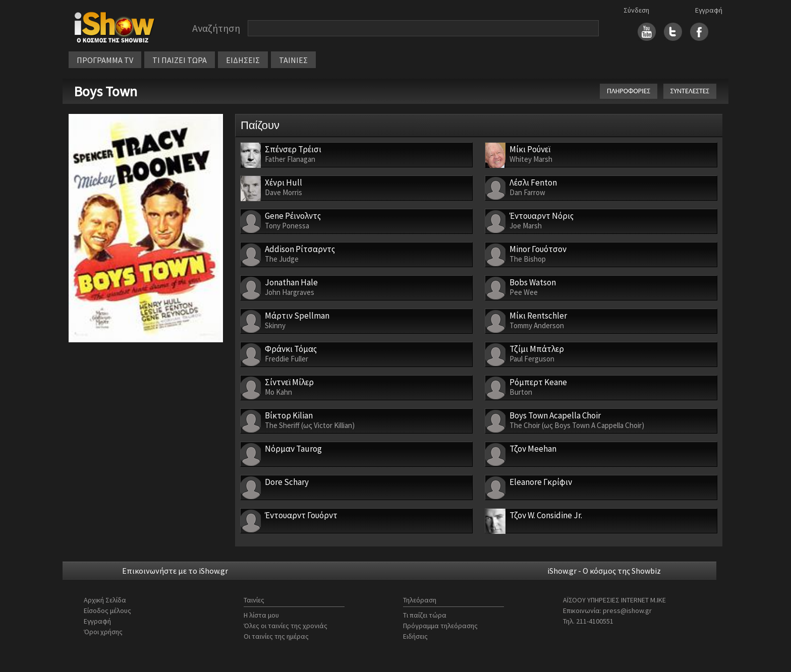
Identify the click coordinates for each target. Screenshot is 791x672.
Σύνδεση (636, 10)
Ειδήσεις (415, 636)
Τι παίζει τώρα (425, 615)
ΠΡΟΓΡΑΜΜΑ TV (105, 60)
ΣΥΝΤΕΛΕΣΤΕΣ (690, 91)
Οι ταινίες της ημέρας (276, 636)
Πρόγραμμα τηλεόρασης (440, 626)
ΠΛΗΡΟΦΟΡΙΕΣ (629, 91)
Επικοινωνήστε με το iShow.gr (175, 571)
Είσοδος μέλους (107, 610)
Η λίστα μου (261, 615)
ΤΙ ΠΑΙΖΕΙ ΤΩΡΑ (180, 60)
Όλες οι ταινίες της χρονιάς (286, 626)
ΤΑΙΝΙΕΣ (293, 60)
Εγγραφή (709, 10)
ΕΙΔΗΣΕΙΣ (243, 60)
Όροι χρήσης (103, 632)
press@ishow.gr (627, 610)
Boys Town (105, 91)
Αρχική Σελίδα (105, 600)
